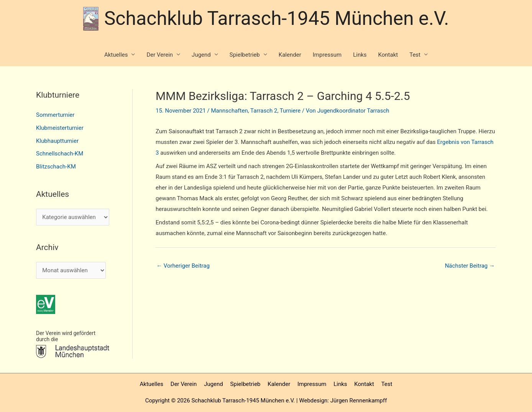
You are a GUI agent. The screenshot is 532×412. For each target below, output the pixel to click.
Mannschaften (230, 111)
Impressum (327, 55)
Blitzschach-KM (56, 167)
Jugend (201, 55)
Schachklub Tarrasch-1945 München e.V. (277, 18)
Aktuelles (116, 55)
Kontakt (388, 55)
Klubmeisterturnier (60, 128)
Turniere (290, 111)
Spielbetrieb (245, 55)
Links (360, 55)
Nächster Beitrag (470, 266)
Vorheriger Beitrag (183, 266)
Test (415, 55)
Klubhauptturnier (57, 141)
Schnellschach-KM (60, 154)
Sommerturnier (55, 115)
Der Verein (160, 55)
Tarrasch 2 (264, 111)
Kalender (290, 55)
